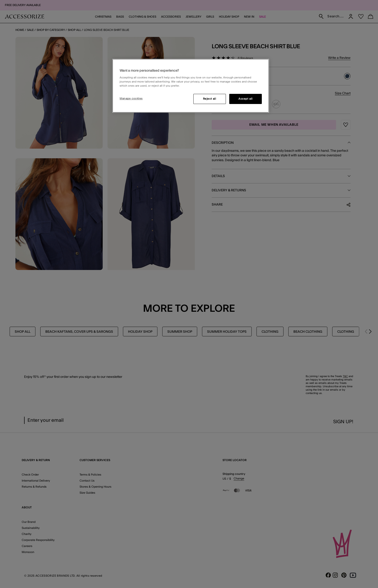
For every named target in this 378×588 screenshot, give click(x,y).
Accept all (246, 99)
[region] (191, 86)
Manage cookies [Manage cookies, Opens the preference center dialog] (131, 99)
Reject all (210, 99)
